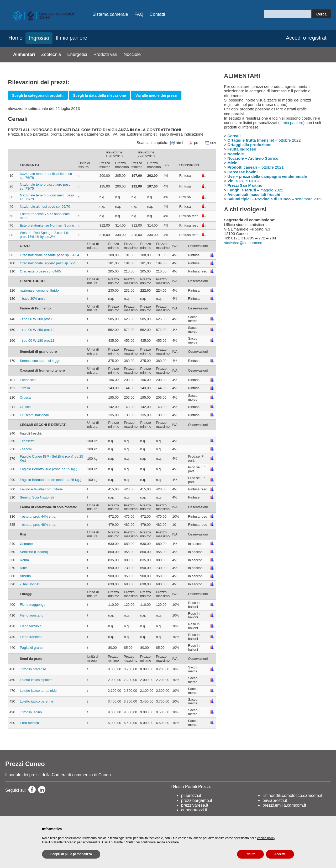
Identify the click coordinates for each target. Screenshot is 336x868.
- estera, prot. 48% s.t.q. (38, 525)
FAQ (139, 14)
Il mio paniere (71, 38)
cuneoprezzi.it (194, 810)
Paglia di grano (31, 648)
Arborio (25, 576)
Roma (25, 560)
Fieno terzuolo (31, 626)
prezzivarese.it (195, 805)
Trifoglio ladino (31, 712)
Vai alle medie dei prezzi (156, 95)
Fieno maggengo (33, 605)
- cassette (27, 441)
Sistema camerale (110, 14)
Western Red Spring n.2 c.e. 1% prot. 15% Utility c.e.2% (44, 235)
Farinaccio (28, 380)
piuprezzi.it (191, 795)
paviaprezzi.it (275, 800)
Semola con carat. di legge (40, 361)
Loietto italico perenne (37, 701)
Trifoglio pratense (33, 669)
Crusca (25, 397)
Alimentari (24, 54)
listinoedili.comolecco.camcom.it (292, 795)
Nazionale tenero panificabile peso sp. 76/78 (46, 176)
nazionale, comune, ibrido (39, 290)
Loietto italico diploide (36, 680)
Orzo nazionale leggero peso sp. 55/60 (49, 263)
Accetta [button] (280, 854)
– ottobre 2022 (264, 140)
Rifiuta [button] (250, 854)
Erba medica (30, 723)
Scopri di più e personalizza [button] (71, 854)
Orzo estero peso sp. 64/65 (41, 271)
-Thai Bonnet (30, 584)
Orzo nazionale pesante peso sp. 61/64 (50, 255)
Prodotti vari (105, 54)
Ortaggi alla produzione (249, 145)
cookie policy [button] (266, 838)
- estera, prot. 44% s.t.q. (38, 516)
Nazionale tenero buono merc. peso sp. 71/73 (47, 197)
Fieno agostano (32, 615)
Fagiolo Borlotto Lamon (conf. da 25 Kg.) (51, 480)
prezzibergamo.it (197, 800)
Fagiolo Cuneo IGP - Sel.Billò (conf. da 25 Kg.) (52, 458)
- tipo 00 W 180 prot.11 (37, 341)
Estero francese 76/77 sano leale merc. (45, 216)
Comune (26, 544)
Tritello (25, 388)
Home (15, 38)
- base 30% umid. (33, 299)
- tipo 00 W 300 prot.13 (37, 319)
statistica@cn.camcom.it (245, 243)
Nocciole (132, 54)
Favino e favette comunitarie (41, 489)
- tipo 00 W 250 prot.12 (37, 330)
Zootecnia (51, 54)
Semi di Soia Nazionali (37, 497)
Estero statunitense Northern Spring (47, 225)
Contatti (157, 14)
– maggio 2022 (255, 190)
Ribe (23, 568)
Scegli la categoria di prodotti (38, 95)
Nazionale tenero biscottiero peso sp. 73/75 (45, 186)
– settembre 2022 (275, 199)
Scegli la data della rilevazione (99, 95)
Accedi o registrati (307, 38)
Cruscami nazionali (34, 415)
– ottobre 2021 (255, 167)
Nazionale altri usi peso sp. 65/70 (45, 207)
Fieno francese (31, 637)
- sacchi (26, 449)
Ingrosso (39, 38)
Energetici (77, 54)
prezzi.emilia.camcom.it (284, 805)
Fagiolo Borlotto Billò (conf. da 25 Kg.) (49, 469)
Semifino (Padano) (34, 552)
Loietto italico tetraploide (38, 691)
